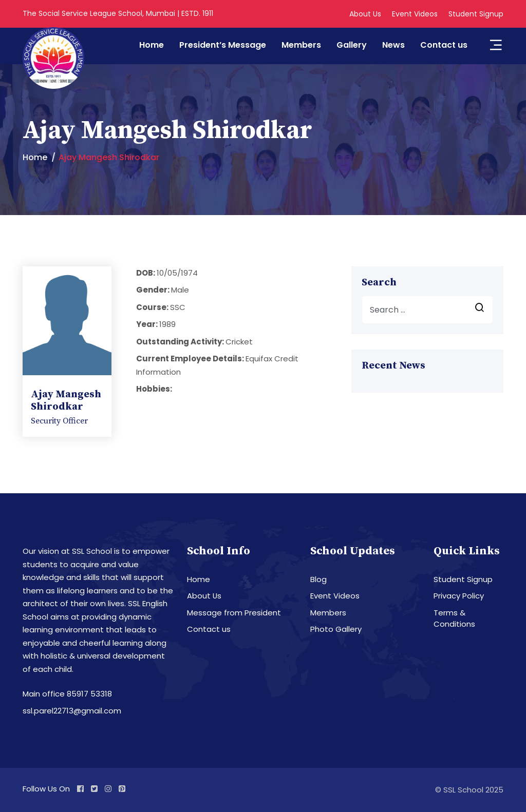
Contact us (444, 45)
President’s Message (223, 45)
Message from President (234, 613)
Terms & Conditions (454, 618)
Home (152, 45)
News (393, 45)
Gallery (352, 45)
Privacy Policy (459, 596)
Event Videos (415, 14)
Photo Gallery (336, 629)
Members (301, 45)
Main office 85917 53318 (67, 694)
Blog (318, 579)
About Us (365, 14)
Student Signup (476, 14)
